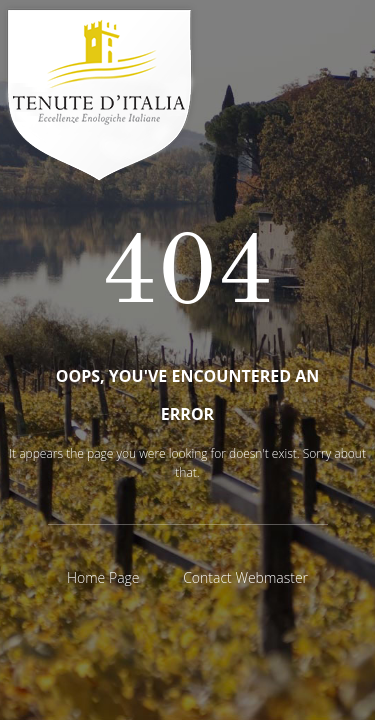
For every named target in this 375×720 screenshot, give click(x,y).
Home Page (103, 577)
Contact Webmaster (245, 577)
